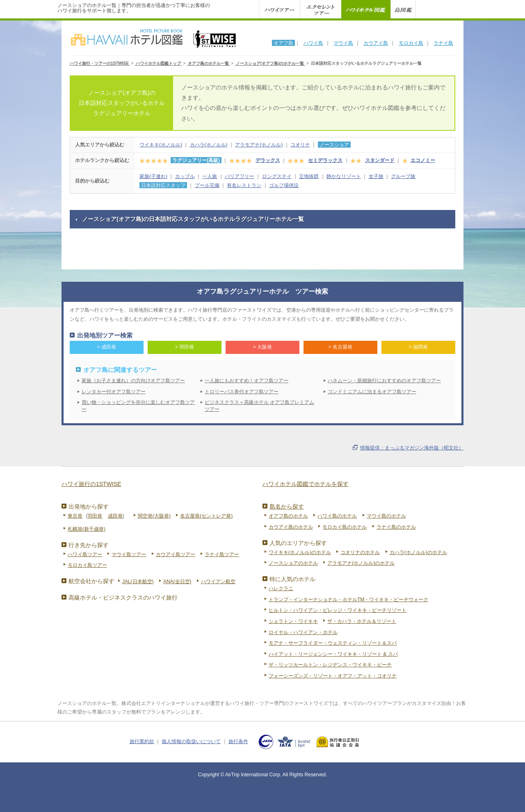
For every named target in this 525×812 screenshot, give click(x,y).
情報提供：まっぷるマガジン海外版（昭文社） (412, 448)
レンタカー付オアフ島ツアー (114, 392)
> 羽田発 (185, 347)
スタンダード (380, 160)
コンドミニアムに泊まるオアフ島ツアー (372, 392)
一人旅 (210, 176)
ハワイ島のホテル (337, 516)
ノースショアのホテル (293, 563)
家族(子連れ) (153, 176)
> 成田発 (107, 347)
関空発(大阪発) (154, 516)
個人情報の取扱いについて (191, 741)
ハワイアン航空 (218, 582)
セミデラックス (325, 160)
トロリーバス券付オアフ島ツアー (242, 392)
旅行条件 (238, 741)
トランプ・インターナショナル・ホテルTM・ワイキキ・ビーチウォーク (348, 600)
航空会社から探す (91, 581)
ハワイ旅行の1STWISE (91, 484)
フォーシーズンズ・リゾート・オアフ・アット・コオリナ (333, 676)
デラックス (268, 160)
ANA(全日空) (177, 582)
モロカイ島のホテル (345, 527)
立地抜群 (309, 176)
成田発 (115, 516)
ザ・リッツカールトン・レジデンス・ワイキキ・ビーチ (330, 665)
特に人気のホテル (292, 579)
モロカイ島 (411, 43)
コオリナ (300, 145)
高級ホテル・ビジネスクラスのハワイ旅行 (123, 598)
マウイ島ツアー (129, 554)
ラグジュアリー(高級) (196, 160)
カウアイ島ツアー (176, 554)
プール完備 (207, 185)
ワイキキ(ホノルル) (161, 145)
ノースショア (334, 145)
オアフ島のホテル (288, 516)
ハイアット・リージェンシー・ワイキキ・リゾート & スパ (333, 654)
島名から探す (287, 506)
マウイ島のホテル (386, 516)
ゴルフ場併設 (284, 185)
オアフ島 (283, 43)
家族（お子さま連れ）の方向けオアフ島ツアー (133, 381)
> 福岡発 (418, 347)
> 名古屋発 (340, 347)
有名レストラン (244, 185)
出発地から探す (89, 506)
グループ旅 (403, 176)
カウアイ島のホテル (291, 527)
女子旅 (376, 176)
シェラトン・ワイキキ (293, 621)
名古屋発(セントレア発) (206, 516)
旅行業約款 (142, 741)
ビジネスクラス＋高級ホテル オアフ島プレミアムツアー (259, 406)
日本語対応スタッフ (163, 185)
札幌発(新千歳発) (87, 529)
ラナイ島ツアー (222, 554)
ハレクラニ (281, 588)
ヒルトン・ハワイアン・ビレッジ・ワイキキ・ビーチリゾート (338, 610)
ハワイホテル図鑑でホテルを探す (306, 484)
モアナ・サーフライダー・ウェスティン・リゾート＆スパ (333, 643)
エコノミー (423, 160)
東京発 (75, 516)
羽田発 (95, 516)
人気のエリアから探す (298, 543)
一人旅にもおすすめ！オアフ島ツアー (247, 381)
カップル (185, 176)
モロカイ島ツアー (87, 565)
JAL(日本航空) (138, 582)
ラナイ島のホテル (396, 527)
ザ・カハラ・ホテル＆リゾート (362, 621)
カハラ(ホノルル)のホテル (418, 552)
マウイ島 (343, 43)
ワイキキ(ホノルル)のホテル (300, 552)
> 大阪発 (262, 347)
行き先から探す (89, 545)
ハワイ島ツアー (85, 554)
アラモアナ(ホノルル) (259, 145)
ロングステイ (277, 176)
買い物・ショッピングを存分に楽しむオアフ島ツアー (138, 406)
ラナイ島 (443, 43)
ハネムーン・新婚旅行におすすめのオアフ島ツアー (384, 381)
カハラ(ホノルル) (209, 145)
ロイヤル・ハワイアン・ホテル (303, 632)
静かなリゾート (344, 176)
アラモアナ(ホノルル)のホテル (361, 563)
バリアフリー (240, 176)
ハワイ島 (313, 43)
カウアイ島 (376, 43)
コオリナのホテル (360, 552)
